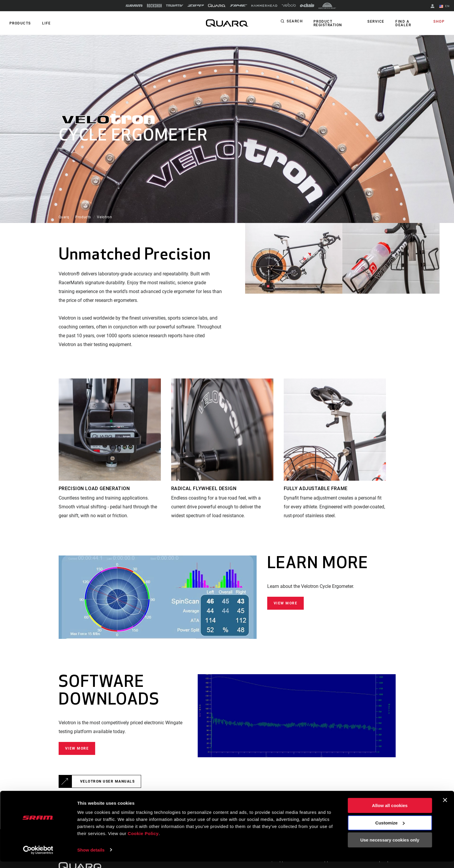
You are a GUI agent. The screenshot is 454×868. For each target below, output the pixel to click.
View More (286, 603)
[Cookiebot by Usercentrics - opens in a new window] (38, 857)
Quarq (64, 217)
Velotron (104, 217)
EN (445, 6)
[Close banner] (445, 807)
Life (45, 23)
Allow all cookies (390, 812)
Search (295, 22)
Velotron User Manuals (108, 781)
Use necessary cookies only (390, 847)
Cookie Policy (143, 840)
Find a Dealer (403, 23)
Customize (390, 829)
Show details (91, 856)
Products (20, 23)
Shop (440, 22)
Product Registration (327, 23)
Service (377, 22)
